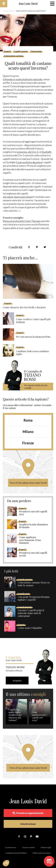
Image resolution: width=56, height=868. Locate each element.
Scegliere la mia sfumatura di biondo (33, 526)
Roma (28, 420)
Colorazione (36, 51)
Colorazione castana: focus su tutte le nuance (34, 584)
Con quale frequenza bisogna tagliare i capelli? (34, 598)
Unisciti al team (28, 824)
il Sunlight (46, 152)
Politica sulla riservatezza (42, 853)
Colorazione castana (14, 56)
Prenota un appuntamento (28, 813)
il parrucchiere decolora (29, 162)
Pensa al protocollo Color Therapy (22, 221)
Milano (28, 432)
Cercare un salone (28, 847)
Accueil (5, 11)
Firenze (28, 443)
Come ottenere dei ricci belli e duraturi (24, 307)
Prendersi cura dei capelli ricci (33, 513)
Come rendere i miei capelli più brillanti (33, 321)
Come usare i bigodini (30, 628)
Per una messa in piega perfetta (33, 337)
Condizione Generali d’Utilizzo (16, 853)
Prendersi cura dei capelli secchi (33, 554)
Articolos (12, 11)
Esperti (7, 51)
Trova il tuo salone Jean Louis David (28, 483)
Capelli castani (21, 51)
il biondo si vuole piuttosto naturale (23, 79)
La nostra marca (11, 847)
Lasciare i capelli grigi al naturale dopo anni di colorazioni (31, 613)
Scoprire (17, 680)
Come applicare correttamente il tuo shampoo (30, 540)
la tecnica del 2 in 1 (27, 152)
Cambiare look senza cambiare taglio (33, 353)
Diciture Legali (46, 847)
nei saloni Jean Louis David (18, 197)
